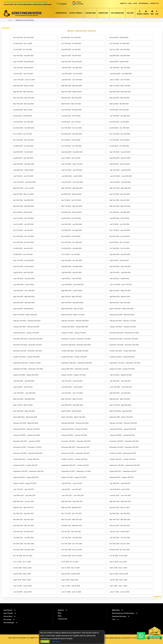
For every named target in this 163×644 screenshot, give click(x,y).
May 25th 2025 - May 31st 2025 (24, 86)
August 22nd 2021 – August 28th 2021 (26, 477)
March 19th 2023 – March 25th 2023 (122, 309)
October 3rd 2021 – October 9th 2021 (26, 465)
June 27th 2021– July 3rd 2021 (120, 490)
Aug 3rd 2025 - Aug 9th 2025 (119, 62)
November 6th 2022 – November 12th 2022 (27, 351)
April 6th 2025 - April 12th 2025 (72, 98)
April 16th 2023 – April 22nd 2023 (72, 303)
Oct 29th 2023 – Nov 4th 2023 (23, 248)
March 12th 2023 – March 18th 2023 (25, 315)
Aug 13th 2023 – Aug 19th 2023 (120, 267)
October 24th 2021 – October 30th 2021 (26, 459)
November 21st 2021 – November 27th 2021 (124, 447)
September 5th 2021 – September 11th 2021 (76, 471)
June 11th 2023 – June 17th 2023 (121, 285)
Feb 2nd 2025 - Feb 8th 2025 (23, 116)
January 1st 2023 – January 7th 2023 (74, 333)
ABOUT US (123, 3)
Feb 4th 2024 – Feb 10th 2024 (71, 218)
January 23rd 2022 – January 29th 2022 (123, 429)
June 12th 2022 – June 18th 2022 (24, 393)
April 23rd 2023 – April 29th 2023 (24, 303)
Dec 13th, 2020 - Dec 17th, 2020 (72, 544)
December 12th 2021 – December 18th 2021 (124, 441)
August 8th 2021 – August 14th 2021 (122, 477)
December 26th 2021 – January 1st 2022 (27, 441)
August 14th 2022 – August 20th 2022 (26, 375)
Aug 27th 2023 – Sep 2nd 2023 (23, 267)
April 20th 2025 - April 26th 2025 (120, 92)
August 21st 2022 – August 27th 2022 (122, 369)
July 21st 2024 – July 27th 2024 (72, 170)
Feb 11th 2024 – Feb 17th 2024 (23, 218)
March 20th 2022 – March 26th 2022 (25, 417)
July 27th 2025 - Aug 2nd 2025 (23, 68)
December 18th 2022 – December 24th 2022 (28, 339)
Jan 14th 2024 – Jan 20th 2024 (72, 224)
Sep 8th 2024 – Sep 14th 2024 (23, 158)
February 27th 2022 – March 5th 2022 (26, 423)
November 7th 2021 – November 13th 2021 (76, 453)
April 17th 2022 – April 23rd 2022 (120, 405)
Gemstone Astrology (119, 616)
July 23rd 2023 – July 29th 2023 (120, 273)
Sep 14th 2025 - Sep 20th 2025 (23, 56)
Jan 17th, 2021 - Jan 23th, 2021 (72, 538)
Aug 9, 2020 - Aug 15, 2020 (22, 580)
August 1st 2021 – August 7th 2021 (25, 483)
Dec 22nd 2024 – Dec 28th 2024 (24, 128)
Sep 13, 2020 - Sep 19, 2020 (71, 568)
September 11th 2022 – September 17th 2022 (125, 363)
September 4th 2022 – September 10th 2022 (28, 369)
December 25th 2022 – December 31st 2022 (124, 333)
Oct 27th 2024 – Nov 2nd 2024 (120, 140)
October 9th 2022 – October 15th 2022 (74, 357)
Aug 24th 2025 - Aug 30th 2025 (120, 56)
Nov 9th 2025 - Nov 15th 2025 (71, 38)
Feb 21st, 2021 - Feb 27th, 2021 (120, 526)
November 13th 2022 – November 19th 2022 (124, 345)
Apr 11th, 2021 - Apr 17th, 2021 (72, 514)
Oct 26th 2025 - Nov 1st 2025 (23, 44)
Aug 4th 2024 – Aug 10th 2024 (120, 164)
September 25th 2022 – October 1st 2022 (27, 363)
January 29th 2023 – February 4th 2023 (26, 327)
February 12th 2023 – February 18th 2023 (75, 321)
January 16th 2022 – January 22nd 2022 (27, 435)
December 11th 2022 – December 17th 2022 (76, 339)
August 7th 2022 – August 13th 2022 (74, 375)
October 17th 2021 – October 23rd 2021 (74, 459)
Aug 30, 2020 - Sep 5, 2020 (22, 574)
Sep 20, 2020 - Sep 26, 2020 (22, 568)
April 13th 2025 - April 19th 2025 (24, 98)
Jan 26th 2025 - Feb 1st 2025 (71, 116)
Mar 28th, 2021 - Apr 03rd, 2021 (24, 520)
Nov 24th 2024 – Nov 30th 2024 (72, 134)
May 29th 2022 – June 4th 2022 (120, 393)
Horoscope (103, 13)
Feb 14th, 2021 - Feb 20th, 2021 (24, 532)
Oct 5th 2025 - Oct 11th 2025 (23, 50)
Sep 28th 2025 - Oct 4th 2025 (71, 50)
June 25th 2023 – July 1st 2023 (24, 285)
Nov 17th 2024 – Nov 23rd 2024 (120, 134)
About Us (61, 610)
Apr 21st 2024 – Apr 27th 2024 (120, 194)
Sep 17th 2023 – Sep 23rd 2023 (24, 261)
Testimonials (62, 619)
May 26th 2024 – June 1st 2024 (24, 188)
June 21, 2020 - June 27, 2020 (71, 592)
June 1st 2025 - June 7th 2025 (120, 80)
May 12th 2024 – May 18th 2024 (120, 188)
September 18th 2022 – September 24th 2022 (77, 363)
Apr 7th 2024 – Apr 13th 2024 (71, 200)
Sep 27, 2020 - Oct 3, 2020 (118, 562)
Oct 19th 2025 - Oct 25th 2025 (71, 44)
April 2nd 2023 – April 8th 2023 (23, 309)
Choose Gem (90, 13)
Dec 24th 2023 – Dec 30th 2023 (72, 230)
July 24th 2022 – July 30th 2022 (24, 381)
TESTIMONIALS (144, 3)
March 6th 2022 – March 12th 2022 (121, 417)
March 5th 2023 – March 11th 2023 (73, 315)
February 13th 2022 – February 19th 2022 (123, 423)
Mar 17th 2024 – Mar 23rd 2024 (72, 206)
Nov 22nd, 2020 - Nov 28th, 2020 (24, 550)
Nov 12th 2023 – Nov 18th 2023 (72, 242)
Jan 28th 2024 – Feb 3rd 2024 (119, 218)
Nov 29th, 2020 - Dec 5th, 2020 (120, 544)
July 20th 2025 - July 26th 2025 (72, 68)
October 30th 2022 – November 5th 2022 (75, 351)
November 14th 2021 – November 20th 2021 (28, 453)
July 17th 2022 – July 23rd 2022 (72, 381)
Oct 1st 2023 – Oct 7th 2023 (71, 255)
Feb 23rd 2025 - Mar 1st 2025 (23, 110)
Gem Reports (61, 13)
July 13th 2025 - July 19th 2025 (120, 68)
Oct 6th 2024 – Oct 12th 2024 (119, 146)
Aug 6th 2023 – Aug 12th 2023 (23, 273)
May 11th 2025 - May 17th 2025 (120, 86)
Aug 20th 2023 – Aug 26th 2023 (72, 267)
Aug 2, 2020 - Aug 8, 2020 (70, 580)
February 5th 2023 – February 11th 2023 (123, 321)
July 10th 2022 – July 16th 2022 (120, 381)
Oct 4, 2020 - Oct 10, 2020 (70, 562)
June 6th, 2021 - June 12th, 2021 (120, 496)
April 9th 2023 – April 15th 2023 (120, 303)
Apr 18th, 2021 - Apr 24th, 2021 (24, 514)
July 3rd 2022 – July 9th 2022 (23, 387)
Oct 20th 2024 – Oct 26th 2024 (23, 146)
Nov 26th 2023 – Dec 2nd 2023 (120, 236)
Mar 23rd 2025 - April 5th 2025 (120, 98)
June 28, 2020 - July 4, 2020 (22, 592)
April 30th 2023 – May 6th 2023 (120, 297)
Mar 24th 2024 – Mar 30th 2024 (24, 206)
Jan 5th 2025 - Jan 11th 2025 (71, 122)
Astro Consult (76, 13)
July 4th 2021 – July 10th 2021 (71, 490)
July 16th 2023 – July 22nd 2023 (24, 279)
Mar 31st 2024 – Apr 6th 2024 (119, 200)
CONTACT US (154, 3)
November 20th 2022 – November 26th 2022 (76, 345)
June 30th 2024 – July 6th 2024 (72, 176)
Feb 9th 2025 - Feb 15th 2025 (119, 110)
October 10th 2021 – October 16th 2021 (123, 459)
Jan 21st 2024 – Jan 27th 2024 (23, 224)
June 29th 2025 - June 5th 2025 (72, 74)
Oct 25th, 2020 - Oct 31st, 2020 (72, 556)
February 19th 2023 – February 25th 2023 (27, 321)
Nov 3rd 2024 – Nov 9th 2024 (71, 140)
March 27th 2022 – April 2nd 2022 (121, 411)
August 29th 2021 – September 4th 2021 (123, 471)
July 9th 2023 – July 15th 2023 (71, 279)
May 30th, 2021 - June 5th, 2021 (24, 502)
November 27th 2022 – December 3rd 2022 (27, 345)
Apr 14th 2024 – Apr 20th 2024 (23, 200)
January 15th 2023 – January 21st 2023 (123, 327)
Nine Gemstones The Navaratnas (123, 613)
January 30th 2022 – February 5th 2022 (74, 429)
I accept (45, 641)
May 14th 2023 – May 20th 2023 (24, 297)
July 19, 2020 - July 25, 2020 (23, 586)
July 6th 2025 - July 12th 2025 (23, 74)
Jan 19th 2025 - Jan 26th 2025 (120, 116)
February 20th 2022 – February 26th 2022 (75, 423)
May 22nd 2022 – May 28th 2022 (24, 399)
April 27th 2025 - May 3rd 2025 (71, 92)
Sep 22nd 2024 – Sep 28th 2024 (72, 152)
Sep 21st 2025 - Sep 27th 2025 (120, 50)
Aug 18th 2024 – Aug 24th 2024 (24, 164)
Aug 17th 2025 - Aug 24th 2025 (24, 62)
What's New (116, 610)
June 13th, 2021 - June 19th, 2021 (73, 496)
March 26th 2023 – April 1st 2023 (72, 309)
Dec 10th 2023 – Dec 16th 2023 (24, 236)
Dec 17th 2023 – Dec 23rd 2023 (120, 230)
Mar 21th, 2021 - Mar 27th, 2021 (72, 520)
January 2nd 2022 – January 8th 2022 (122, 435)
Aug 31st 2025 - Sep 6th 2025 (71, 56)
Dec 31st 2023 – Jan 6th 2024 (23, 230)
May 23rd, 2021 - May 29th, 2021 (72, 502)
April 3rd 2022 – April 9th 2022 (71, 411)
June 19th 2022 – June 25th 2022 (121, 387)
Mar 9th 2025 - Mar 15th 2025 (71, 104)
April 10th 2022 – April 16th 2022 (24, 411)
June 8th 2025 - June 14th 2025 (72, 80)
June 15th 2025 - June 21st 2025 (24, 80)
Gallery (130, 13)
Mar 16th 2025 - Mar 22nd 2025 (24, 104)
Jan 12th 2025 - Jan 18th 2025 (23, 122)
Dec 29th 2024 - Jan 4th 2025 (119, 122)
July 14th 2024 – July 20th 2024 (120, 170)
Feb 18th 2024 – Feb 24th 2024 (120, 212)
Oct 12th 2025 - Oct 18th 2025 (119, 44)
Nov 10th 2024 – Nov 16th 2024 (24, 140)
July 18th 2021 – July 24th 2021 (120, 483)
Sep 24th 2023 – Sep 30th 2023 (120, 255)
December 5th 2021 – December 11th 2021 (27, 447)
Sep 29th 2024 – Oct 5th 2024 (23, 152)
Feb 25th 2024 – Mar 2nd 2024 (71, 212)
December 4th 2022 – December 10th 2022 (124, 339)
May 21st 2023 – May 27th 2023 (120, 291)
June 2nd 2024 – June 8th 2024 (120, 182)
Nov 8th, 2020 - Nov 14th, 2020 (120, 550)
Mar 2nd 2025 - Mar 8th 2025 (119, 104)
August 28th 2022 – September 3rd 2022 (75, 369)
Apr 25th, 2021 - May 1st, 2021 (120, 508)
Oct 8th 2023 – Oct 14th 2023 (23, 255)
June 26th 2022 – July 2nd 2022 (72, 387)
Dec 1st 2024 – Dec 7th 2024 (23, 134)
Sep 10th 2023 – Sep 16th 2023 (72, 261)
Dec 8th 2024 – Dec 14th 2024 (119, 128)
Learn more (55, 642)
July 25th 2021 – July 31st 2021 (72, 483)
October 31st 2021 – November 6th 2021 (123, 453)
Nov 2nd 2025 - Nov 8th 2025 (119, 38)
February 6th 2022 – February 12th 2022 (26, 429)
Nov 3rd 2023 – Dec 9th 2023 (71, 236)
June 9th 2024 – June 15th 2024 (72, 182)
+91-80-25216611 (21, 638)
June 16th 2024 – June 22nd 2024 (25, 182)
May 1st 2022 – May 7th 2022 (23, 405)
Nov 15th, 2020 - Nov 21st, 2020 (72, 550)
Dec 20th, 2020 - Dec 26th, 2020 (24, 544)
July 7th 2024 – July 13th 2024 (23, 176)
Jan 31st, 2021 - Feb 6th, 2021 (119, 532)
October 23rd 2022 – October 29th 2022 (123, 351)
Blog (59, 613)
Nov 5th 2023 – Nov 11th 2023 (119, 242)
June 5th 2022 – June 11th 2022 (72, 393)
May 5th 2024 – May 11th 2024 (23, 194)
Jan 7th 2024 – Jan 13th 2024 (119, 224)
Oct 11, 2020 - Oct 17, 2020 (22, 562)
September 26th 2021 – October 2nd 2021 (75, 465)
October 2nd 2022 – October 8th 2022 (122, 357)
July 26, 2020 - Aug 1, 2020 (118, 580)
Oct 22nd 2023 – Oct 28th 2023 (72, 248)
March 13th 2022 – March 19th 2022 (73, 417)
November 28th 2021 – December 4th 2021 (76, 447)
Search (140, 13)
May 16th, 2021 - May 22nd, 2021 (120, 502)
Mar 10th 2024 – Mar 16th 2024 (120, 206)
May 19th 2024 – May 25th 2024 (72, 188)
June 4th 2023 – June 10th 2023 (24, 291)
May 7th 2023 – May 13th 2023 (72, 297)
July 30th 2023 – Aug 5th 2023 (71, 273)
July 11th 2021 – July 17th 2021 (24, 490)
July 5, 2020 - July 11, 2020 (118, 586)
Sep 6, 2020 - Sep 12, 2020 (118, 568)
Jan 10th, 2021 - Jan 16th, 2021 (120, 538)
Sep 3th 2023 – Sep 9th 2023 (119, 261)
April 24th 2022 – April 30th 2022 (72, 405)
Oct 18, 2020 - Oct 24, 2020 (118, 556)
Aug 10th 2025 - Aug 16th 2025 (72, 62)
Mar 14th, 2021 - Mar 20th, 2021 (120, 520)
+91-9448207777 (32, 638)
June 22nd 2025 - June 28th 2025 (121, 74)
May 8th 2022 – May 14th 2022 (120, 399)
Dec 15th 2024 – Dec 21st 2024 (72, 128)
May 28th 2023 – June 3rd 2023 (72, 291)
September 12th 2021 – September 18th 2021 (29, 471)
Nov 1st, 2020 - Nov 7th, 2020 (23, 556)
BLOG (135, 3)
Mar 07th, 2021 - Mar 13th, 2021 (24, 526)
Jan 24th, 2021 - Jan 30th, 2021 (24, 538)
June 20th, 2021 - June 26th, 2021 (24, 496)
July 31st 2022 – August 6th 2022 (121, 375)
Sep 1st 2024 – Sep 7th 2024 (71, 158)
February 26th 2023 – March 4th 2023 (122, 315)
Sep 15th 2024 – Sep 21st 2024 (120, 152)
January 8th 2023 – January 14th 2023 (26, 333)
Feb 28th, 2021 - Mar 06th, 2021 (72, 526)
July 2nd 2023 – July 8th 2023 (119, 279)
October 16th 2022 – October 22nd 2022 (27, 357)
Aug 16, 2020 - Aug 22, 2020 (119, 574)
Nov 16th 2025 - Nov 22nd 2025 (23, 38)
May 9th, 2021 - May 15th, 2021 (24, 508)
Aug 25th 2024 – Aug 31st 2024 (120, 158)
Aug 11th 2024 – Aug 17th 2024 (72, 164)
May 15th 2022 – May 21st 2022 (72, 399)
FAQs (60, 616)
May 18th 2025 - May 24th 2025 (72, 86)
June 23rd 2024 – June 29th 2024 (121, 176)
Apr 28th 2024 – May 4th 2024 (71, 194)
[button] (157, 13)
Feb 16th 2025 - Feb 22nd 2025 (72, 110)
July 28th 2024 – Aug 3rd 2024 (23, 170)
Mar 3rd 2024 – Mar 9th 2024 (23, 212)
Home (10, 20)
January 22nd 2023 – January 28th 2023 (75, 327)
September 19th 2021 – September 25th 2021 (125, 465)
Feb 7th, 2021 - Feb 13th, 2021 (71, 532)
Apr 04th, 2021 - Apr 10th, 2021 (120, 514)
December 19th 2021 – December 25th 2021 (76, 441)
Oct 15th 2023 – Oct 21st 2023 (120, 248)
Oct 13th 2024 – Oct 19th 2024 (71, 146)
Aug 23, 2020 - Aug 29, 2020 (71, 574)
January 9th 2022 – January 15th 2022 (74, 435)
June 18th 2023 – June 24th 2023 (73, 285)
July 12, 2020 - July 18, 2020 (71, 586)
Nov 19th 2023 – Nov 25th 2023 (24, 242)
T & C (114, 619)
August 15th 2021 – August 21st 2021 (74, 477)
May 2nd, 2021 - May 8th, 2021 (71, 508)
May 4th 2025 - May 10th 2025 (23, 92)
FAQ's (130, 3)
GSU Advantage (117, 13)
